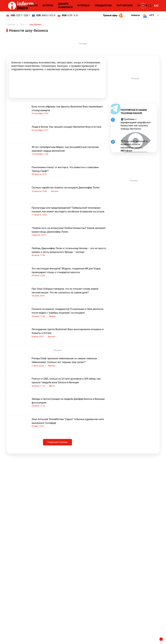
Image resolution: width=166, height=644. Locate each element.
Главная (11, 24)
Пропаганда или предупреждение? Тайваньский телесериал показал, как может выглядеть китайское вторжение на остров (69, 211)
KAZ (156, 6)
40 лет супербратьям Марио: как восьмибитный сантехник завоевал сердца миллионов (69, 151)
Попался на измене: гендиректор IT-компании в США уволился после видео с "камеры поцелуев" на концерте (69, 313)
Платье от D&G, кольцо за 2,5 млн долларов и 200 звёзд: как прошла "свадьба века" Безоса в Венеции (69, 383)
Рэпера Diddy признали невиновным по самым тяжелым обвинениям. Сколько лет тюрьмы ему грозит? (69, 362)
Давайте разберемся (65, 6)
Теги (22, 24)
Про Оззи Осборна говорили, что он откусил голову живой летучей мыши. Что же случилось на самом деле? (69, 292)
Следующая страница (57, 442)
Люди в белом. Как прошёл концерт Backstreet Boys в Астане (69, 129)
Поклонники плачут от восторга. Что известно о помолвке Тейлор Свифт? (69, 171)
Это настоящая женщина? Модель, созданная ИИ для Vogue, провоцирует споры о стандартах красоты (69, 272)
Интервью (83, 6)
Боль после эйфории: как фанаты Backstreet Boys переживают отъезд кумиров (69, 110)
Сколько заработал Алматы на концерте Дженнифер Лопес (69, 190)
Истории (48, 6)
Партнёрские (124, 6)
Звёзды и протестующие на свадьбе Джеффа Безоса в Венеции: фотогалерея (69, 402)
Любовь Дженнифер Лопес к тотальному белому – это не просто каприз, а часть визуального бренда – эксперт (69, 252)
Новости (32, 6)
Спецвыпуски (103, 6)
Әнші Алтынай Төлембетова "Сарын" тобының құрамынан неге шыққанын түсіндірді (69, 423)
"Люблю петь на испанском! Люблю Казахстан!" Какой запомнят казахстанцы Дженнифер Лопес (69, 232)
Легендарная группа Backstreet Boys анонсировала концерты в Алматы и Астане (69, 333)
